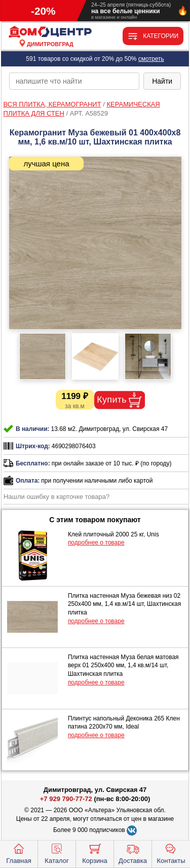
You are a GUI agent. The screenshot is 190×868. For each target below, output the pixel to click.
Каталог (56, 853)
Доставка (133, 853)
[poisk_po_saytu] (74, 81)
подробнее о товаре (96, 542)
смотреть (151, 59)
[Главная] (50, 32)
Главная (18, 853)
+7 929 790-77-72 (66, 799)
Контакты (171, 853)
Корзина (95, 853)
